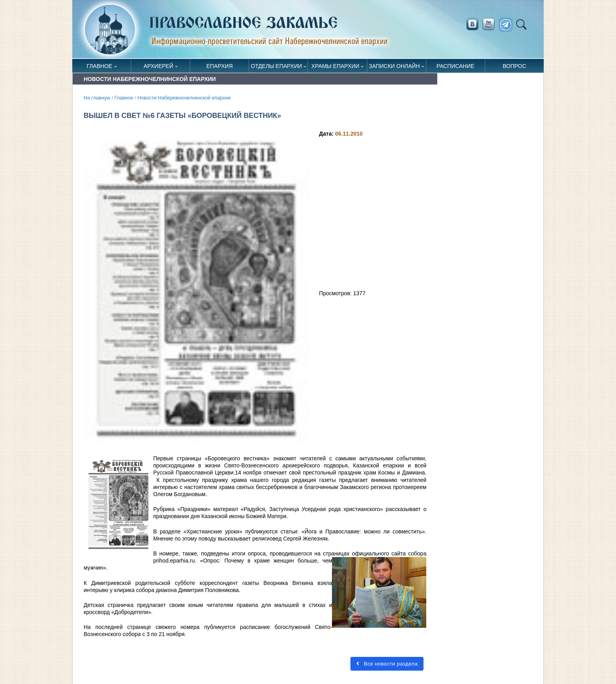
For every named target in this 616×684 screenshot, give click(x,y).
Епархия (219, 66)
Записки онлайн (394, 66)
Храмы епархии (335, 66)
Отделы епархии (276, 66)
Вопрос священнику (514, 68)
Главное (100, 66)
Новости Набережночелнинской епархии (184, 98)
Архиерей (158, 66)
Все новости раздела (387, 664)
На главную (97, 98)
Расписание (455, 66)
